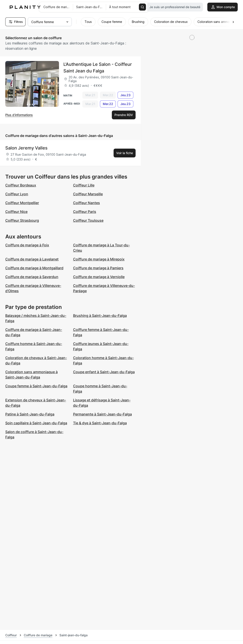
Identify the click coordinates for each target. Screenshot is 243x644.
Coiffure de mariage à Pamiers (98, 268)
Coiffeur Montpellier (22, 203)
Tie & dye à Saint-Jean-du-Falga (100, 423)
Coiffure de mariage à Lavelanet (32, 259)
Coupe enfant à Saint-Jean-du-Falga (104, 372)
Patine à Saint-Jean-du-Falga (30, 414)
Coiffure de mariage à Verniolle (99, 277)
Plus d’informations (19, 115)
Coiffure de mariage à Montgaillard (34, 268)
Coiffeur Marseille (88, 194)
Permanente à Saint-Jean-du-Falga (102, 414)
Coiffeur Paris (85, 212)
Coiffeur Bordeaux (21, 185)
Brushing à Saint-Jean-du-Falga (100, 316)
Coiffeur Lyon (17, 194)
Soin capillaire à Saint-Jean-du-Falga (36, 423)
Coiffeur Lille (84, 185)
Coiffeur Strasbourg (22, 220)
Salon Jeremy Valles (26, 148)
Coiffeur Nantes (87, 203)
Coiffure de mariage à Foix (27, 245)
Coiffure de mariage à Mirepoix (99, 259)
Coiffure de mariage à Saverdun (32, 277)
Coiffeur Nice (16, 212)
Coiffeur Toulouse (88, 220)
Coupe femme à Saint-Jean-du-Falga (36, 386)
